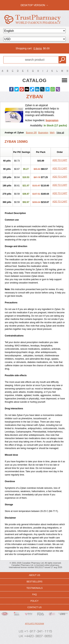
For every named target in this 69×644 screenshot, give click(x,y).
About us (34, 575)
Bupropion (43, 133)
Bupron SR (31, 133)
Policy (34, 601)
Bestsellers (34, 582)
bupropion (52, 120)
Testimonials (34, 588)
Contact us (34, 607)
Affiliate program (34, 624)
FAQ (34, 595)
